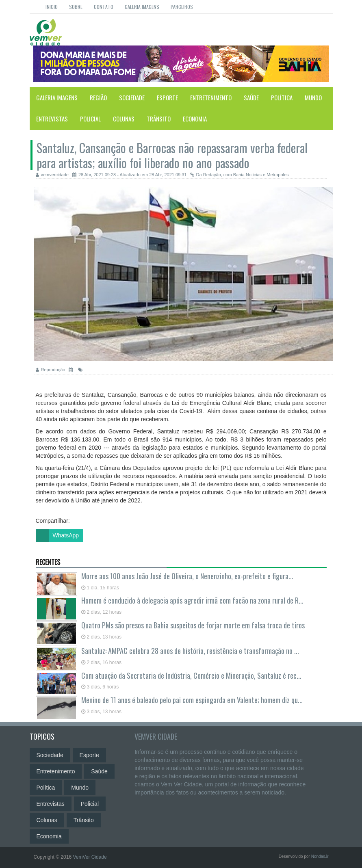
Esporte (167, 97)
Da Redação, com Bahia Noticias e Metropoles (240, 175)
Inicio (52, 7)
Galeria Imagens (142, 7)
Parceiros (182, 7)
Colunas (124, 119)
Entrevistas (52, 119)
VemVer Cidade (156, 736)
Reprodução (51, 370)
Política (282, 97)
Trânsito (159, 119)
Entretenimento (211, 97)
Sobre (76, 7)
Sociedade (132, 97)
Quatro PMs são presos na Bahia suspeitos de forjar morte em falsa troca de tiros (193, 625)
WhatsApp (57, 535)
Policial (90, 119)
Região (98, 97)
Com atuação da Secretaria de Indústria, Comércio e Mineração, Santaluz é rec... (191, 675)
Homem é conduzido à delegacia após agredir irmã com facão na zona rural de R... (192, 600)
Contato (104, 7)
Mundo (313, 97)
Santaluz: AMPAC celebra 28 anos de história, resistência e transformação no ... (190, 651)
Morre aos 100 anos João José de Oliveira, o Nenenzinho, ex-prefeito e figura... (187, 576)
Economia (195, 119)
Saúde (251, 97)
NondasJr (320, 856)
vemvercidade (52, 175)
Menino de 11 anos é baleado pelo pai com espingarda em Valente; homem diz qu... (192, 700)
